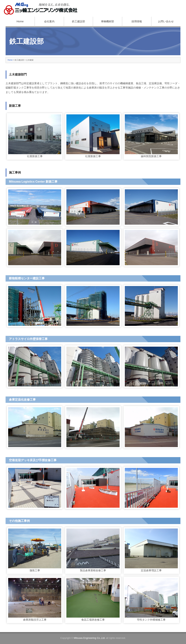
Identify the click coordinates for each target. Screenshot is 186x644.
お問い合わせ (166, 21)
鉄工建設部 (78, 21)
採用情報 (137, 21)
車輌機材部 (108, 21)
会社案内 (49, 21)
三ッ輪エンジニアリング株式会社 (41, 8)
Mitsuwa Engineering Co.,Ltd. (89, 638)
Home (20, 21)
